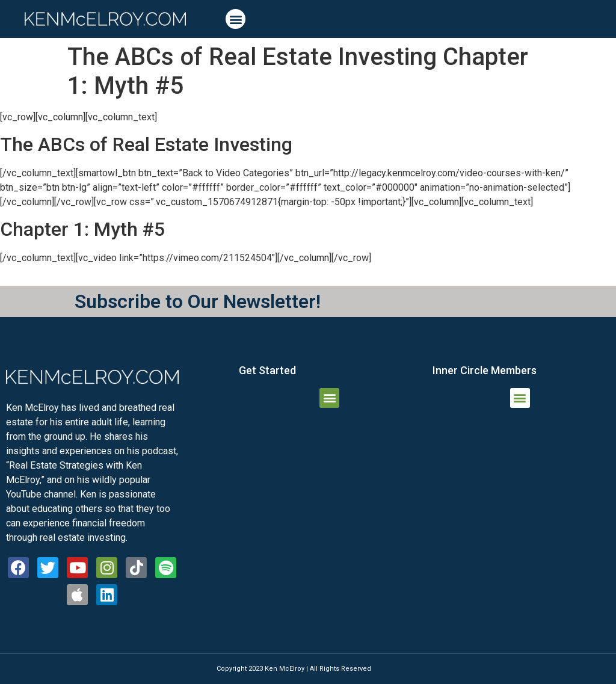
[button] (236, 19)
